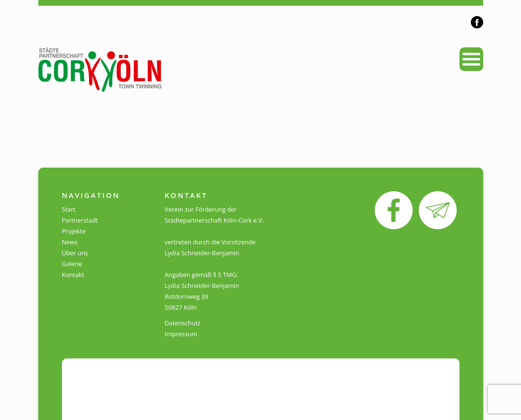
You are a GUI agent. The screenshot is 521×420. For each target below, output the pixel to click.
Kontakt (73, 275)
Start (69, 209)
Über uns (75, 253)
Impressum (181, 334)
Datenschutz (183, 323)
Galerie (72, 264)
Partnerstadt (80, 220)
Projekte (74, 231)
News (70, 242)
